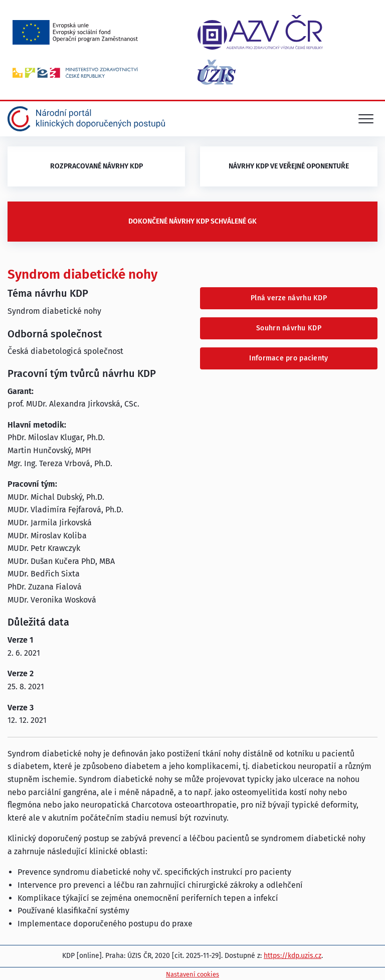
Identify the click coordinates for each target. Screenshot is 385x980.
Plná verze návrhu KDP (289, 298)
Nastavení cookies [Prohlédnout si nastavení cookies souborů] (192, 974)
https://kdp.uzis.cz (293, 956)
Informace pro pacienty (288, 358)
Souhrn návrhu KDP (289, 328)
